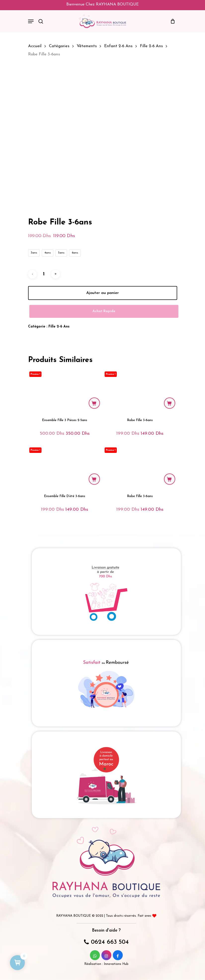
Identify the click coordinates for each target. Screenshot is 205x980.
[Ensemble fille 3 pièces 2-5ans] (65, 390)
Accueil (35, 46)
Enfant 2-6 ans (118, 46)
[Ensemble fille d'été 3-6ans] (65, 466)
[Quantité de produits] (44, 274)
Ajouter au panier (102, 293)
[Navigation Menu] (31, 21)
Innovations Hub (116, 964)
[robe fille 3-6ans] (140, 390)
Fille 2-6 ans (151, 46)
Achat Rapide (104, 311)
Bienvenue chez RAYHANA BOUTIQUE (102, 4)
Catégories (59, 46)
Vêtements (87, 46)
